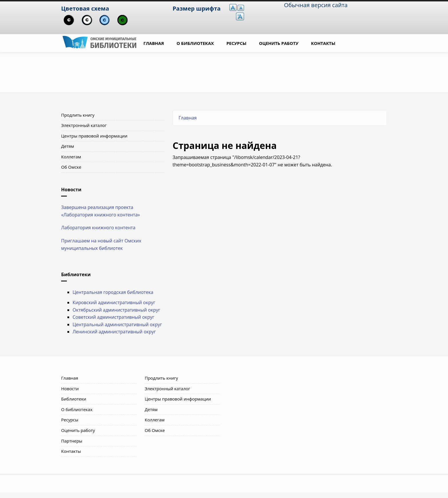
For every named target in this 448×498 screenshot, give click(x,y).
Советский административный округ (113, 317)
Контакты (323, 43)
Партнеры (72, 441)
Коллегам (71, 157)
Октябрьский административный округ (116, 310)
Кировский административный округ (114, 302)
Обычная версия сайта (316, 5)
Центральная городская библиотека (113, 292)
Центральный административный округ (117, 324)
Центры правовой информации (94, 136)
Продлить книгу (78, 115)
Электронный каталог (84, 125)
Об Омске (71, 167)
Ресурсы (236, 43)
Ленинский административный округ (114, 332)
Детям (68, 146)
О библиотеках (195, 43)
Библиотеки (74, 399)
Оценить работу (279, 43)
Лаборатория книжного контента (98, 228)
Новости (70, 389)
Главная (154, 43)
